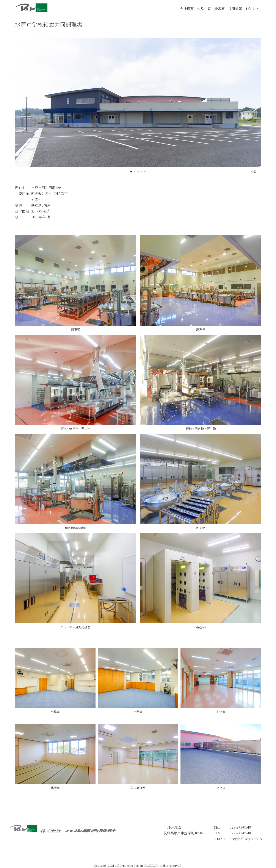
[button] (131, 172)
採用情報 (235, 9)
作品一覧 (204, 9)
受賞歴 (220, 9)
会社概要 (187, 9)
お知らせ (252, 9)
